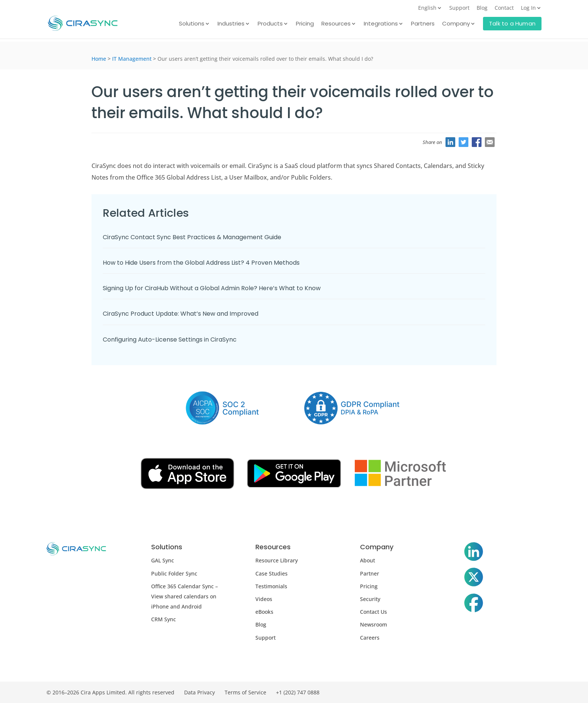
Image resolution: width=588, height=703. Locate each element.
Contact (504, 8)
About (367, 560)
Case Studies (271, 573)
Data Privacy (199, 692)
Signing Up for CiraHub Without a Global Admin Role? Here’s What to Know (212, 288)
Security (370, 599)
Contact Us (373, 612)
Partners (423, 24)
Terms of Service (245, 692)
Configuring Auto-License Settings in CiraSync (170, 340)
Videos (264, 599)
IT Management (132, 59)
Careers (370, 638)
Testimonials (271, 586)
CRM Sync (163, 619)
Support (459, 8)
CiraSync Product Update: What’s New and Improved (181, 314)
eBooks (264, 612)
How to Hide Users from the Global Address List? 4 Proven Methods (201, 263)
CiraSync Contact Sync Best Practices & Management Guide (192, 237)
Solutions (192, 24)
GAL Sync (163, 560)
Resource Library (277, 560)
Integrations (381, 24)
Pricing (305, 24)
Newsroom (373, 624)
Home (99, 59)
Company (456, 24)
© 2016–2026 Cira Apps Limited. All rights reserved (110, 692)
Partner (370, 573)
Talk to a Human (512, 23)
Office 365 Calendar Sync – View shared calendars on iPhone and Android (184, 596)
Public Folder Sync (174, 573)
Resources (336, 24)
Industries (231, 24)
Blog (482, 8)
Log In (528, 8)
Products (270, 24)
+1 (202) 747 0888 (298, 692)
